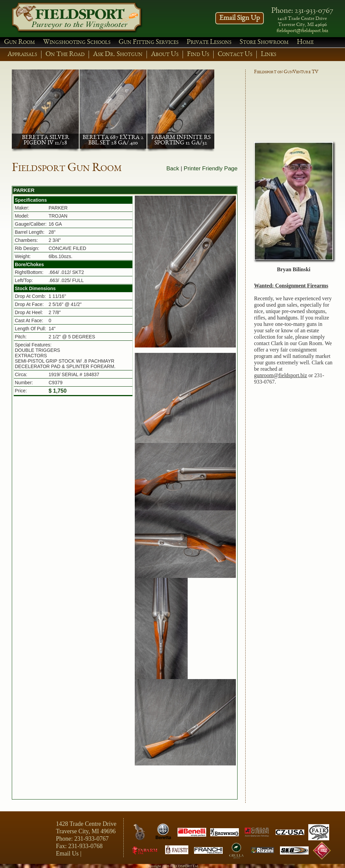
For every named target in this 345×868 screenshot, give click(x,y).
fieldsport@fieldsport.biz (302, 31)
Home (305, 42)
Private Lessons (209, 42)
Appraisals (22, 54)
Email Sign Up (240, 18)
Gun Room (20, 42)
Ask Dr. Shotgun (118, 54)
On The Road (65, 54)
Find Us (198, 54)
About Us (165, 54)
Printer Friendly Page (211, 169)
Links (269, 54)
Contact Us (235, 54)
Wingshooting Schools (77, 42)
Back (173, 169)
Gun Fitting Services (149, 42)
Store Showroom (264, 42)
